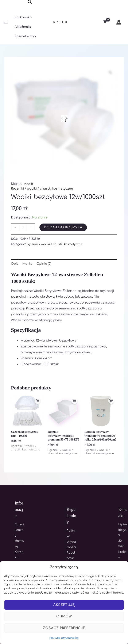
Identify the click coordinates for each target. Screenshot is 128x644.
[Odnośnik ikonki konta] (119, 22)
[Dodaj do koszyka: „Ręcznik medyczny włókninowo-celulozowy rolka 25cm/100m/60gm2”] (111, 402)
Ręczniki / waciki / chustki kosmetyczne (42, 189)
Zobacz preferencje (64, 628)
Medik (28, 184)
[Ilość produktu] (23, 227)
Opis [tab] (15, 264)
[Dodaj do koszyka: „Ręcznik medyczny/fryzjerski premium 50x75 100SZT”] (74, 402)
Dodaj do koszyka (64, 227)
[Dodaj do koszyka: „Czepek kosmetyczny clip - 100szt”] (37, 402)
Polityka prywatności (64, 638)
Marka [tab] (28, 264)
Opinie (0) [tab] (45, 264)
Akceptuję (64, 605)
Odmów (64, 616)
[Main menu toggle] (6, 22)
